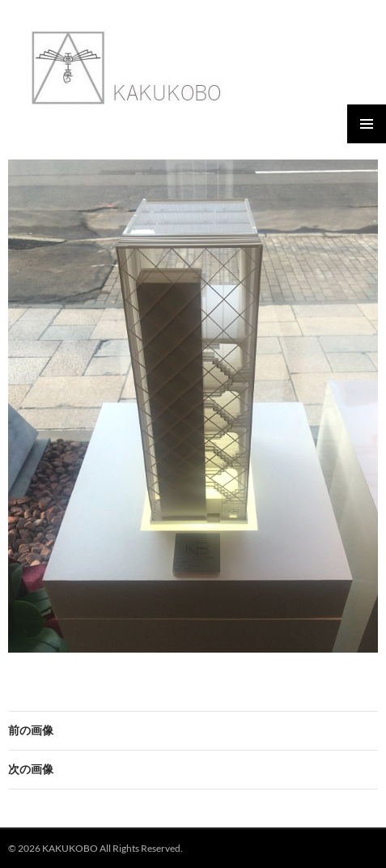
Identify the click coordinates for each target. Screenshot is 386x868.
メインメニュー (367, 124)
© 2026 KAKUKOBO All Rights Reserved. (95, 848)
